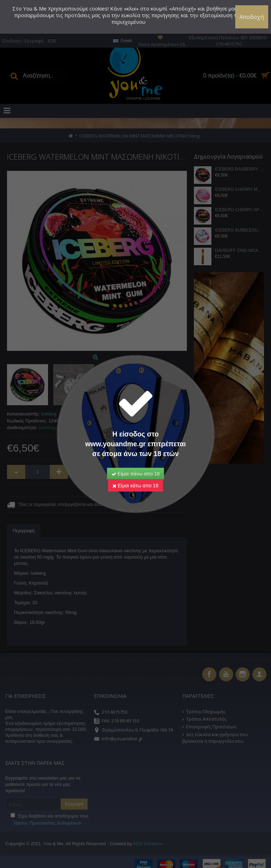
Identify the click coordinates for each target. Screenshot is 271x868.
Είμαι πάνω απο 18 (136, 474)
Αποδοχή (252, 17)
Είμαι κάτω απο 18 (135, 486)
